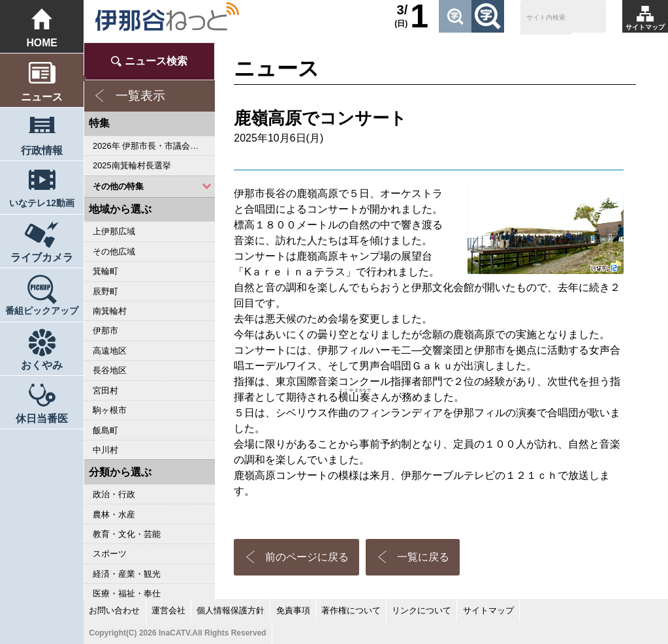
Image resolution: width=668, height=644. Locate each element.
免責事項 (293, 610)
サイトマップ (645, 27)
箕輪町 (105, 271)
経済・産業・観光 (127, 574)
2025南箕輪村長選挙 (132, 165)
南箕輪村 (110, 311)
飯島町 (105, 430)
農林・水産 (114, 514)
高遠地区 (110, 351)
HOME (41, 43)
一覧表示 (140, 96)
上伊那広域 (114, 231)
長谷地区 (110, 370)
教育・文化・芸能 (127, 534)
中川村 (105, 450)
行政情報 (42, 150)
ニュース (42, 97)
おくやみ (42, 365)
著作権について (351, 610)
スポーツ (110, 554)
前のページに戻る (307, 557)
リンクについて (421, 610)
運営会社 (168, 610)
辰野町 (105, 291)
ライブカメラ (42, 257)
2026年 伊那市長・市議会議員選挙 (154, 146)
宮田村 (105, 391)
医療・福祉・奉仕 (127, 593)
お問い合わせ (114, 610)
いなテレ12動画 (41, 203)
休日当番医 (42, 419)
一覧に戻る (423, 557)
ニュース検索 (156, 61)
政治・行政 (114, 494)
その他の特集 (118, 186)
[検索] (546, 18)
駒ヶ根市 (110, 410)
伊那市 (105, 330)
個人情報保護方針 (231, 610)
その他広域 (114, 252)
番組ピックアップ (42, 311)
